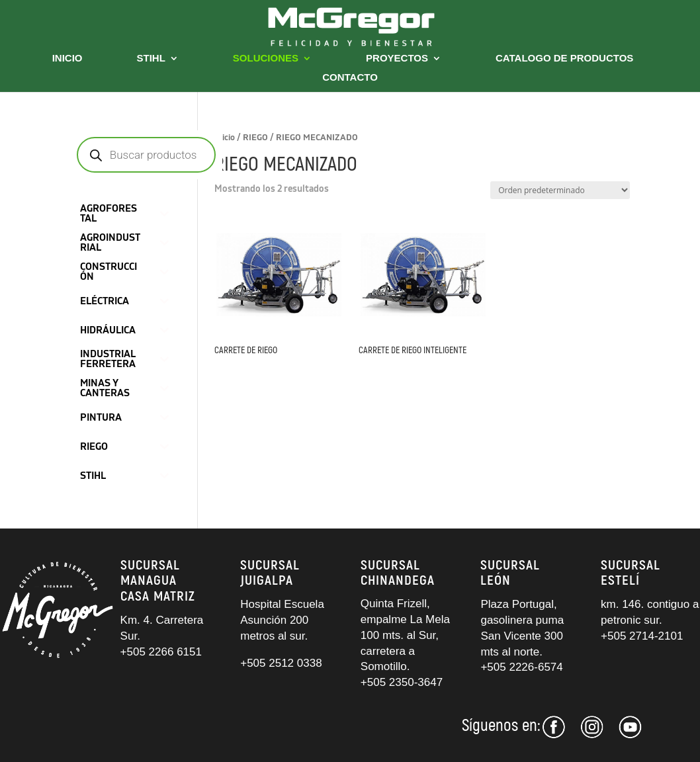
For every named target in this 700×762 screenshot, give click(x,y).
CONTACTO (350, 78)
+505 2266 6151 (163, 652)
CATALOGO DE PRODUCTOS (564, 59)
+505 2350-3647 (402, 682)
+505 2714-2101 (642, 636)
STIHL (151, 59)
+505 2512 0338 (281, 663)
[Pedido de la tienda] (560, 190)
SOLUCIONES (266, 59)
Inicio (225, 138)
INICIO (67, 59)
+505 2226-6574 (521, 667)
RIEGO (255, 138)
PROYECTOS (397, 59)
